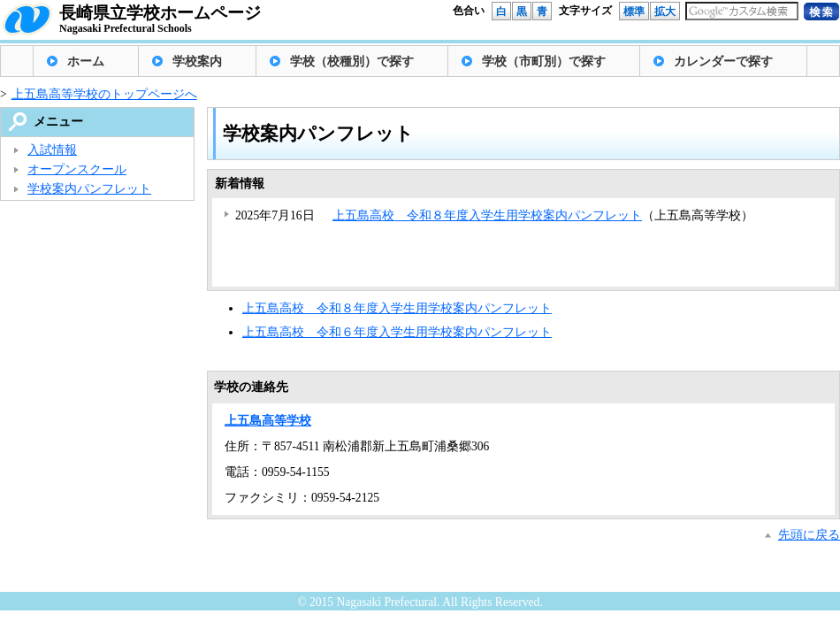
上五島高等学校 (268, 421)
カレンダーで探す (723, 61)
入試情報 (52, 150)
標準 (634, 12)
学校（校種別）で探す (352, 61)
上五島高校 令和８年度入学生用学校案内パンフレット (487, 215)
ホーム (86, 61)
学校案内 (197, 61)
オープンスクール (77, 169)
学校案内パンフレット (89, 189)
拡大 (665, 12)
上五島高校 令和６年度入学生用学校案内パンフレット (397, 332)
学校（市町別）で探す (544, 61)
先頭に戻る (809, 535)
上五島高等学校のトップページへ (104, 94)
